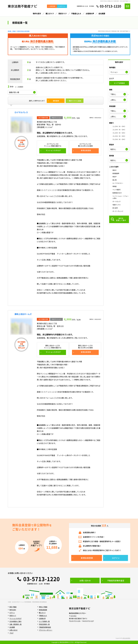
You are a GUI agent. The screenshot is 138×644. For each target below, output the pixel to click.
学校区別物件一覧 (44, 624)
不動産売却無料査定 (45, 627)
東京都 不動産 (12, 31)
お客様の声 (42, 619)
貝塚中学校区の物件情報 (23, 31)
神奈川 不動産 (43, 607)
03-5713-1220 (111, 6)
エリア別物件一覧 (44, 621)
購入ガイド (42, 613)
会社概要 (12, 627)
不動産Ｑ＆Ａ (43, 616)
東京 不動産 (13, 607)
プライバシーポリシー (46, 630)
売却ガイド (13, 616)
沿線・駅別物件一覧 (15, 624)
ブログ (11, 633)
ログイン (12, 613)
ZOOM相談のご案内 (15, 621)
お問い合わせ (13, 630)
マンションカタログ (15, 619)
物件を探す (13, 610)
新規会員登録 (43, 610)
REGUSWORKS (127, 638)
